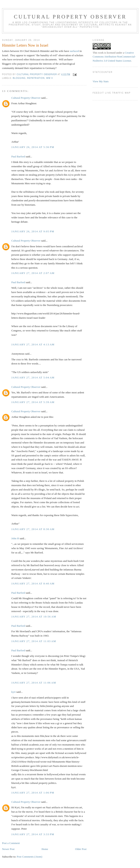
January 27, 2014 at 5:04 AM (33, 377)
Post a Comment (11, 843)
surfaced (74, 51)
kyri (13, 692)
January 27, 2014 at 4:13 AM (33, 344)
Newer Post (8, 849)
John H (15, 538)
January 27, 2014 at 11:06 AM (34, 683)
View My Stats (101, 81)
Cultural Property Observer (70, 17)
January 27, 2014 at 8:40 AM (33, 583)
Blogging (19, 78)
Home (45, 849)
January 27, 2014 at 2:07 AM (33, 273)
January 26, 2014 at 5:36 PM (33, 147)
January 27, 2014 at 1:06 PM (33, 793)
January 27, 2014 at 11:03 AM (34, 641)
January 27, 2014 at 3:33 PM (33, 834)
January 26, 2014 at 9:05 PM (33, 231)
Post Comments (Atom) (30, 857)
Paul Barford (18, 156)
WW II (50, 78)
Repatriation (36, 78)
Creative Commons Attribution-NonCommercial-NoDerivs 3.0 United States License (114, 57)
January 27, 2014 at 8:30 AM (33, 529)
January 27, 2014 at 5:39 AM (33, 402)
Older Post (81, 849)
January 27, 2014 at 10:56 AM (34, 617)
